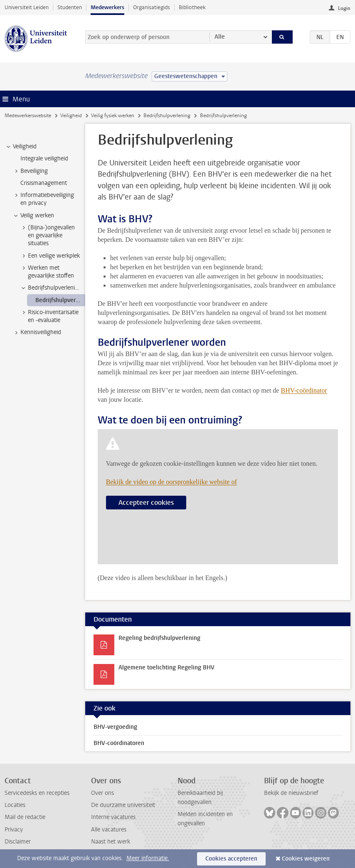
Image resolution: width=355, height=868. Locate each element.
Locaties (15, 805)
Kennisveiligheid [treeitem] (37, 332)
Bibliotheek (192, 7)
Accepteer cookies (146, 503)
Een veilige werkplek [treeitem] (50, 256)
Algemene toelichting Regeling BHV (166, 668)
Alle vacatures (109, 830)
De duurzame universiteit (123, 805)
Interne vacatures (113, 817)
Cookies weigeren (306, 859)
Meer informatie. (148, 858)
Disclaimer (18, 842)
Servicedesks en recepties (37, 793)
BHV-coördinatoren (119, 743)
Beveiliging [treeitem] (30, 171)
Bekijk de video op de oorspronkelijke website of (171, 482)
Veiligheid (71, 116)
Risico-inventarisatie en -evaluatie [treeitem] (49, 316)
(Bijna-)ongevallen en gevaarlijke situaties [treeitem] (47, 236)
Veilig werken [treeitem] (33, 216)
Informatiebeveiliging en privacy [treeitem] (43, 199)
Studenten (70, 7)
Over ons (102, 793)
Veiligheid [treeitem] (21, 147)
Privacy (14, 830)
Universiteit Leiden (27, 7)
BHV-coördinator (304, 390)
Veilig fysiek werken (113, 116)
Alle (220, 37)
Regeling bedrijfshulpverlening (159, 638)
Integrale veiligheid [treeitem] (44, 159)
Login (344, 8)
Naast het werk (111, 842)
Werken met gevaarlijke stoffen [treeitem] (47, 272)
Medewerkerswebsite (28, 116)
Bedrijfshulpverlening (167, 116)
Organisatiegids (152, 7)
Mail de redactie (25, 817)
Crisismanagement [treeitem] (44, 183)
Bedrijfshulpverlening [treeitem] (51, 288)
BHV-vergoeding (115, 727)
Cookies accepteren (231, 859)
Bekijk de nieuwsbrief (291, 793)
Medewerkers (107, 7)
